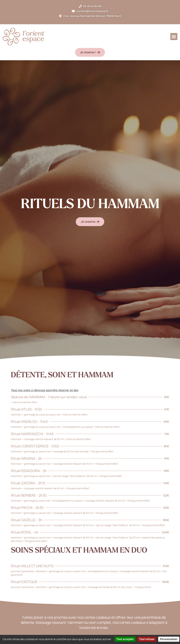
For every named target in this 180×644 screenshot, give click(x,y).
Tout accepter (125, 639)
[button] (174, 37)
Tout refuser (147, 639)
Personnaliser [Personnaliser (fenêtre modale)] (169, 639)
